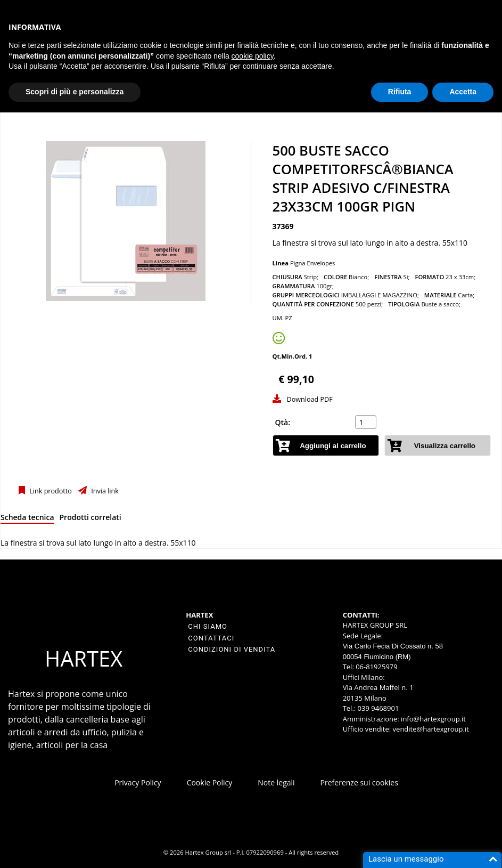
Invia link (104, 491)
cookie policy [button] (253, 56)
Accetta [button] (463, 92)
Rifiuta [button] (400, 92)
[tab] (27, 519)
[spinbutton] (367, 422)
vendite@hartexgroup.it (431, 729)
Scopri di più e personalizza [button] (75, 92)
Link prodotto (50, 491)
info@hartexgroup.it (433, 719)
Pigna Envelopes (313, 263)
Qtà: (283, 422)
